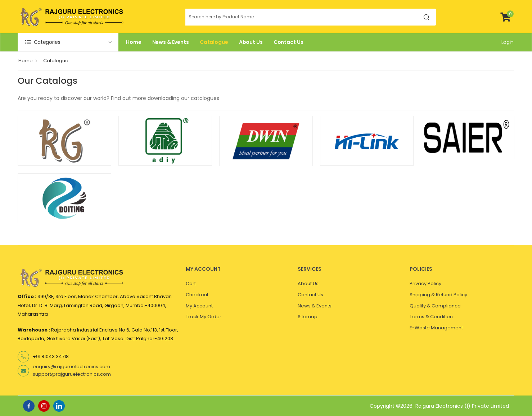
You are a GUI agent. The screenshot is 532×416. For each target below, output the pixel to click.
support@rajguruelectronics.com (72, 374)
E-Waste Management (436, 328)
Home (134, 42)
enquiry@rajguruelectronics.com (71, 367)
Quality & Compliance (435, 306)
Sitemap (308, 317)
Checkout (197, 295)
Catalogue (214, 42)
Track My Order (204, 317)
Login (508, 42)
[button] (68, 42)
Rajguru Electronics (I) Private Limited (462, 406)
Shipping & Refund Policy (438, 295)
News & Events (171, 42)
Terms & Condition (431, 317)
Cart (191, 284)
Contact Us (288, 42)
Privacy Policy (425, 284)
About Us (251, 42)
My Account (199, 306)
